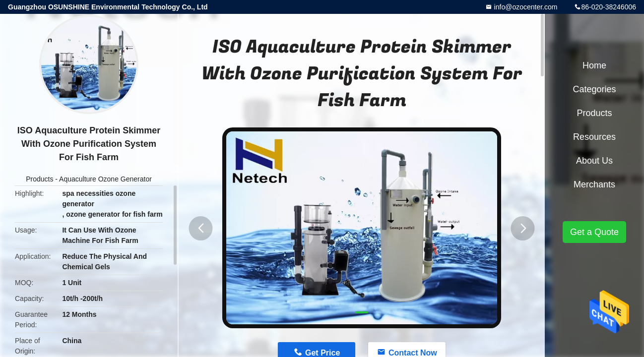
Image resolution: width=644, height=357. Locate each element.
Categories (594, 89)
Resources (594, 137)
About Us (594, 161)
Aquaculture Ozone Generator (105, 179)
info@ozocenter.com (525, 7)
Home (594, 65)
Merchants (594, 184)
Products (39, 179)
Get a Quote (594, 232)
